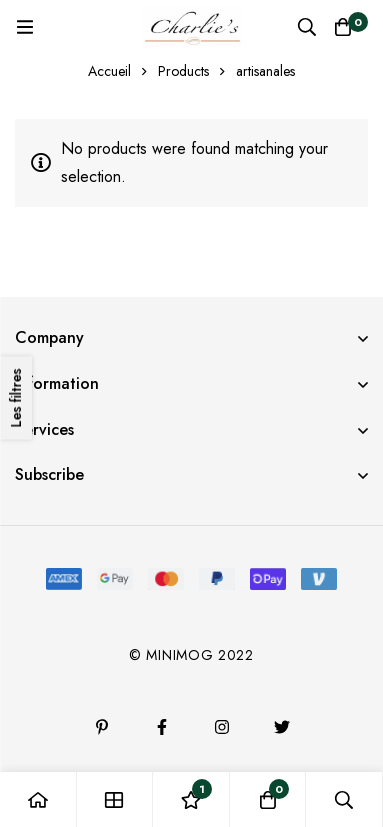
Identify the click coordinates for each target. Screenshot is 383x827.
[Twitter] (282, 727)
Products (183, 71)
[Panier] (343, 27)
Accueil (109, 71)
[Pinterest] (102, 727)
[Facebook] (162, 727)
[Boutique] (115, 799)
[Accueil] (38, 799)
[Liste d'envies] (191, 799)
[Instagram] (222, 727)
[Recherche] (307, 27)
